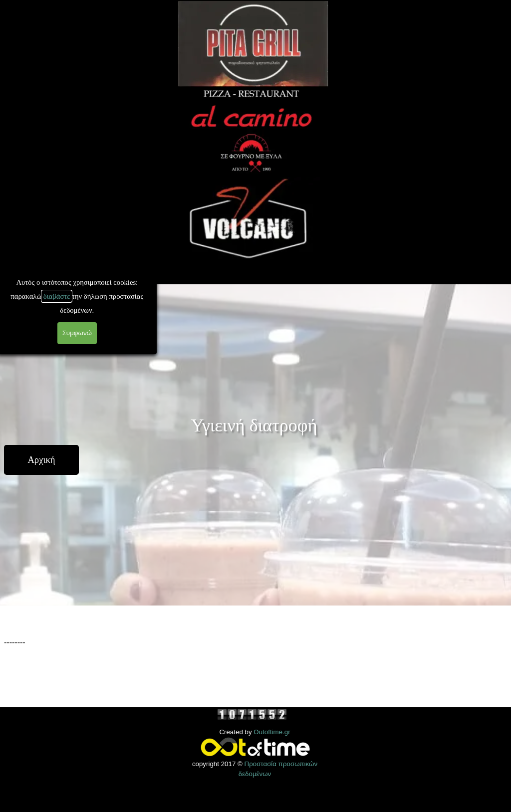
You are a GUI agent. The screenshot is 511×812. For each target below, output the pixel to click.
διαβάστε (29, 296)
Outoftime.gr (272, 732)
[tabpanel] (255, 656)
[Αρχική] (41, 460)
